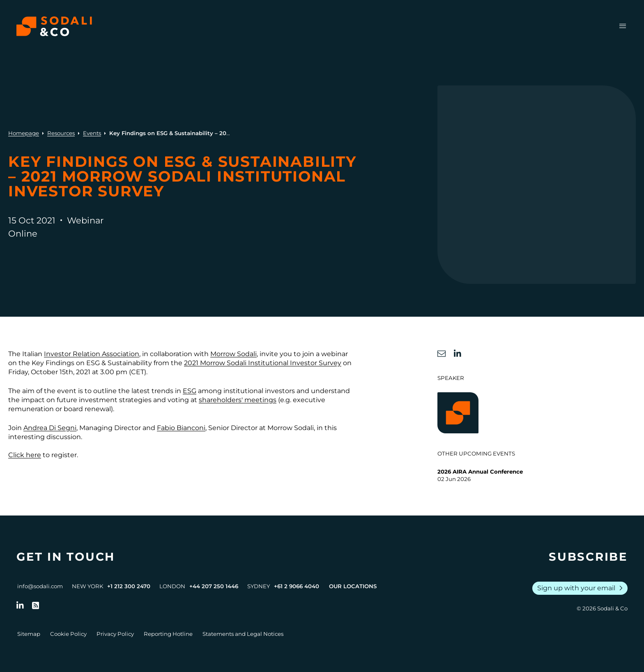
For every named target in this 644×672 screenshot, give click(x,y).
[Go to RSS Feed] (36, 605)
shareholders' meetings (238, 400)
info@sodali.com (40, 586)
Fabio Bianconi (181, 428)
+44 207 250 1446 (214, 586)
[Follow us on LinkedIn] (20, 605)
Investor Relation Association (92, 354)
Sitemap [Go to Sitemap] (29, 634)
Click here (25, 455)
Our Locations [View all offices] (353, 586)
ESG (190, 391)
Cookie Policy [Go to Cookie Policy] (68, 634)
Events (92, 133)
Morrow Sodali (233, 354)
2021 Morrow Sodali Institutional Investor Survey (263, 363)
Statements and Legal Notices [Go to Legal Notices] (243, 634)
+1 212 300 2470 (129, 586)
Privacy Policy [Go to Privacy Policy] (115, 634)
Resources (61, 133)
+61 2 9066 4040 (297, 586)
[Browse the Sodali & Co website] (54, 26)
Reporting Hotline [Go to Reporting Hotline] (168, 634)
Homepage (24, 133)
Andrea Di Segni (50, 428)
